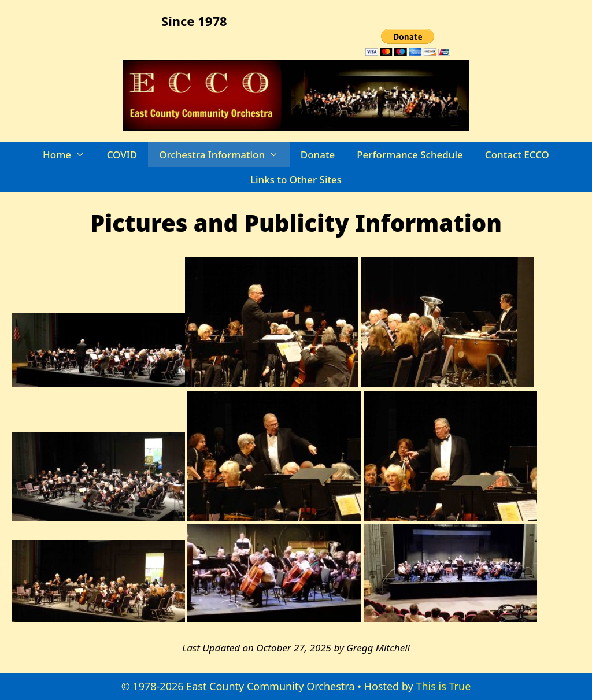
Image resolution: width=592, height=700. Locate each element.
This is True (443, 686)
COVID (122, 155)
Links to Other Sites (296, 179)
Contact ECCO (517, 155)
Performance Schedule (410, 155)
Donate (318, 155)
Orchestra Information (224, 155)
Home (69, 155)
